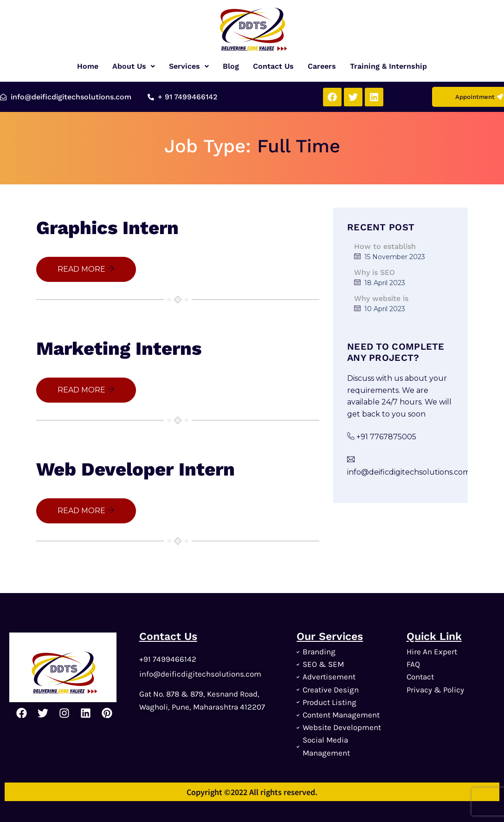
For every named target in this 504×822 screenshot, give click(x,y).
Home (88, 66)
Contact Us (273, 66)
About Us (134, 66)
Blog (231, 66)
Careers (322, 66)
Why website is (381, 298)
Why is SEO (375, 272)
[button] (134, 66)
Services (189, 66)
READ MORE (86, 269)
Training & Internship (388, 66)
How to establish (385, 246)
